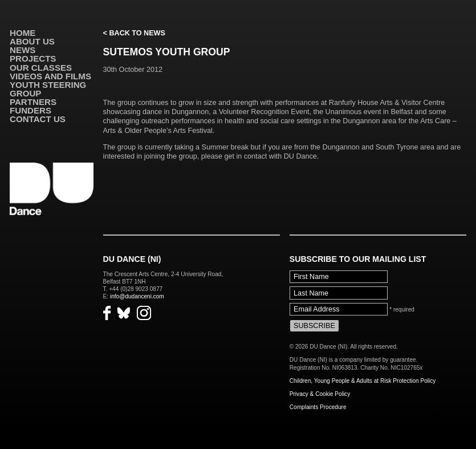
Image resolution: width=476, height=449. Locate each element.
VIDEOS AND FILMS (50, 76)
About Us (32, 41)
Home (23, 33)
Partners (33, 102)
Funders (30, 110)
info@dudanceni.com (137, 296)
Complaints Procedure (318, 407)
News (23, 50)
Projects (33, 58)
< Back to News (134, 33)
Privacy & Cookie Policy (320, 394)
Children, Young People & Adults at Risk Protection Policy (363, 381)
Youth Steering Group (48, 89)
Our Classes (41, 68)
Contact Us (38, 119)
